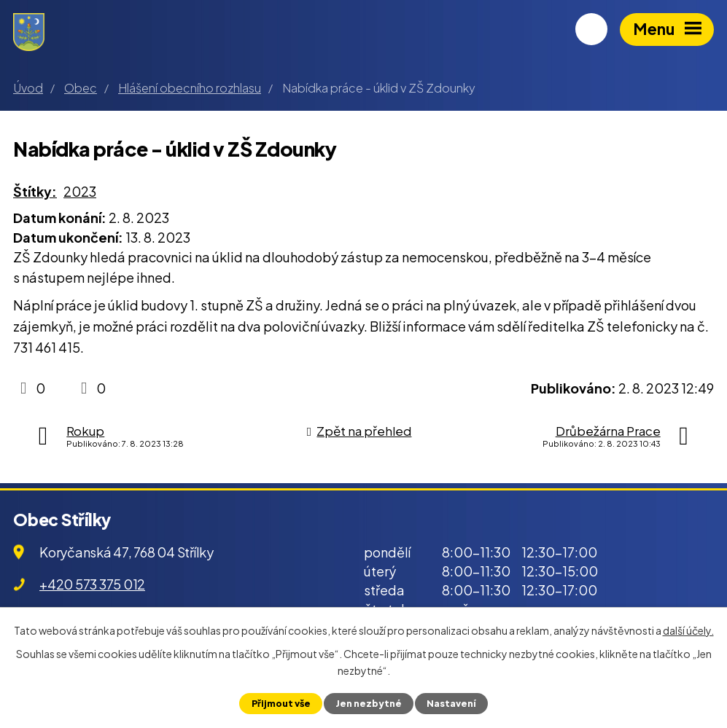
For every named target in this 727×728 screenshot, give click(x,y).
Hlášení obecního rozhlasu (190, 88)
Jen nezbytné (369, 703)
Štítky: (35, 191)
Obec (81, 88)
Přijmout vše (280, 703)
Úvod (28, 88)
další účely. (688, 630)
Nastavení (451, 703)
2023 (80, 191)
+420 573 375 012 (92, 584)
